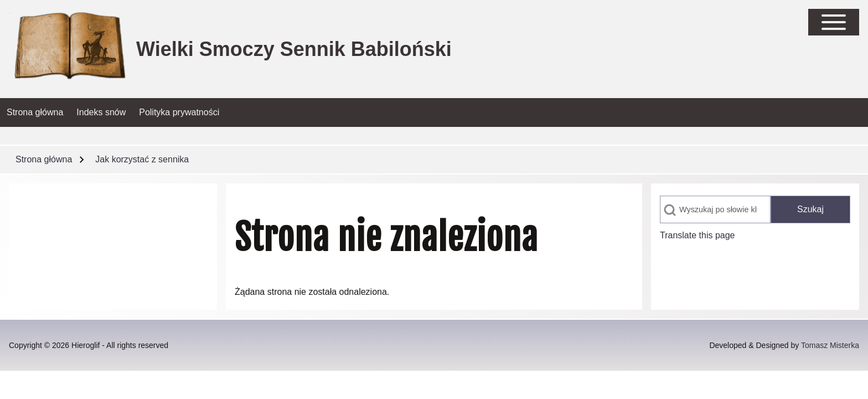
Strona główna (44, 159)
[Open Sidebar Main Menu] (834, 22)
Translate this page (697, 235)
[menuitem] (35, 112)
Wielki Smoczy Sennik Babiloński (294, 49)
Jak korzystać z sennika (142, 159)
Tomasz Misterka (830, 345)
